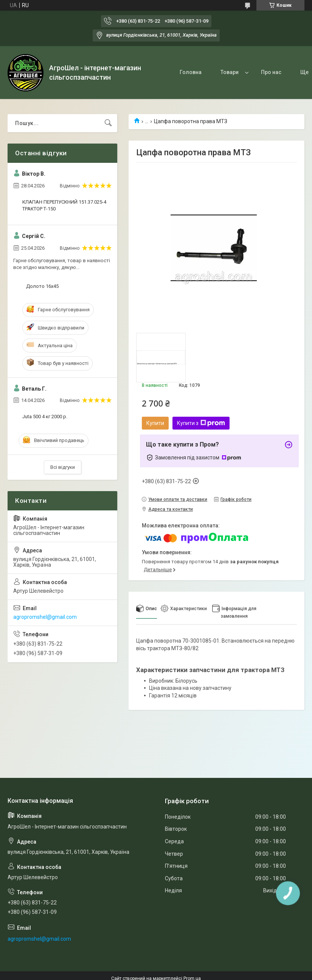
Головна (191, 72)
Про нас (271, 72)
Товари (230, 72)
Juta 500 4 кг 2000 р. (45, 417)
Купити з (201, 423)
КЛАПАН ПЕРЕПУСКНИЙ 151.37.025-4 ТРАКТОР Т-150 (64, 205)
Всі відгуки (63, 467)
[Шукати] (108, 123)
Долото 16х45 (42, 286)
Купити (155, 423)
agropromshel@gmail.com (45, 617)
